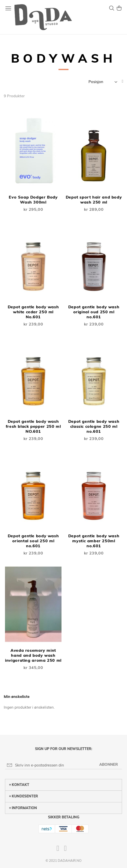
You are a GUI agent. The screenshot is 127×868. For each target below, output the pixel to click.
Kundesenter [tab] (23, 796)
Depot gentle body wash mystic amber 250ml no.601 (94, 541)
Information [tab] (23, 808)
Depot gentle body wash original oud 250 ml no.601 (94, 312)
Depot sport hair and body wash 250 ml (94, 200)
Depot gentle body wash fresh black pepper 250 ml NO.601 (33, 426)
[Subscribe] (109, 764)
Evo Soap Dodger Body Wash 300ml (33, 200)
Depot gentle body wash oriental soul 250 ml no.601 (33, 541)
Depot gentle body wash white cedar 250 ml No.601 (33, 312)
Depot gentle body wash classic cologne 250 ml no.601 (94, 426)
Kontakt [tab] (19, 785)
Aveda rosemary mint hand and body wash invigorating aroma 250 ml (33, 655)
